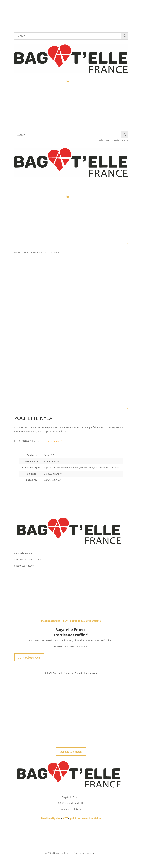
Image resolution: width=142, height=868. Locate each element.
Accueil (18, 252)
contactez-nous (29, 657)
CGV (65, 621)
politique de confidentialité (85, 621)
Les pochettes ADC (32, 252)
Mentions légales (51, 621)
